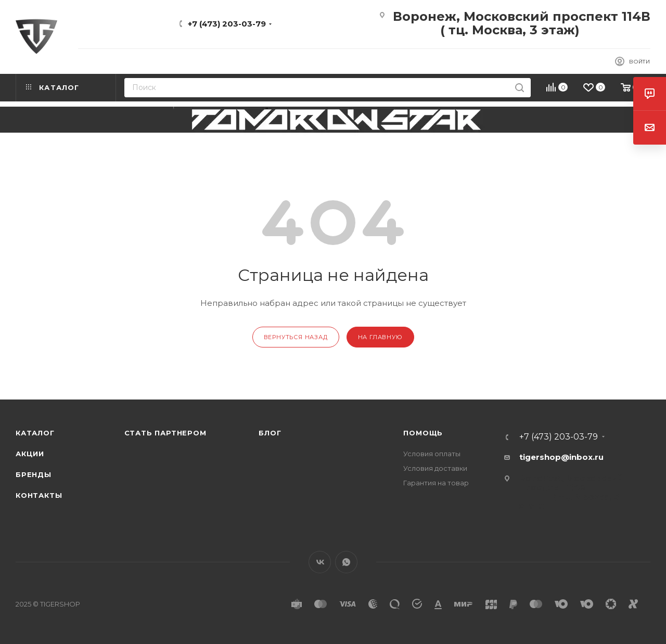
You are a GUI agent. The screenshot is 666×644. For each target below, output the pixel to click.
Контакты (39, 495)
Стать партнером (165, 433)
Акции (30, 454)
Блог (270, 433)
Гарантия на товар (436, 483)
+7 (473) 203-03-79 (227, 24)
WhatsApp (346, 562)
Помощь (423, 433)
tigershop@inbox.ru (561, 457)
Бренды (34, 474)
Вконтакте (320, 562)
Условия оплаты (432, 454)
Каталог (35, 433)
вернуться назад (296, 337)
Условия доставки (435, 468)
